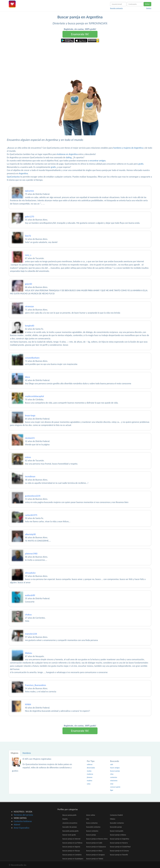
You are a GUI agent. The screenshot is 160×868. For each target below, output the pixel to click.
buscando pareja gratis (70, 831)
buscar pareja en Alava (94, 851)
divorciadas (91, 768)
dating (69, 157)
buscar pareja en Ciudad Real (120, 847)
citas (112, 774)
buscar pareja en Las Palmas (72, 843)
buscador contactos (117, 823)
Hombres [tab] (27, 753)
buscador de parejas (70, 827)
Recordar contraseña (116, 8)
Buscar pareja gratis (69, 815)
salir (112, 764)
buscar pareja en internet (71, 839)
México (113, 819)
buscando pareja (116, 827)
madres (89, 781)
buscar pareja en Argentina (120, 839)
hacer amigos (115, 768)
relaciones (114, 781)
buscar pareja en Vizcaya (71, 851)
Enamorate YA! (80, 34)
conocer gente (115, 787)
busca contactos (92, 823)
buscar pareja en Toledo (95, 859)
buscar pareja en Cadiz (94, 843)
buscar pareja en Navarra (119, 843)
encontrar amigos (98, 161)
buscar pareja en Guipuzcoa (96, 847)
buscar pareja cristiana (118, 835)
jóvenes (90, 777)
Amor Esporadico (21, 828)
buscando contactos (93, 827)
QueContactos (13, 177)
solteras (90, 764)
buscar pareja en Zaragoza (95, 855)
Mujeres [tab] (14, 753)
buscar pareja (115, 771)
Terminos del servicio (23, 815)
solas (89, 784)
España (65, 819)
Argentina (23, 173)
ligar (112, 790)
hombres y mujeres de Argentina (128, 148)
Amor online (91, 815)
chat (112, 784)
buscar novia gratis (117, 831)
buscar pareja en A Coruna (119, 851)
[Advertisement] (80, 61)
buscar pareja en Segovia (71, 847)
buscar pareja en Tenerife (119, 855)
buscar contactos (92, 831)
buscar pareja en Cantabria (72, 855)
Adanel (17, 825)
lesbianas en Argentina (67, 154)
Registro (149, 8)
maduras (90, 774)
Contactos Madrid (116, 815)
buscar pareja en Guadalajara (73, 859)
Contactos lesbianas (23, 821)
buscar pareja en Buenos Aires (97, 839)
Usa (88, 819)
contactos (114, 777)
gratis (141, 164)
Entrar (147, 4)
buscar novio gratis (69, 835)
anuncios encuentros (70, 823)
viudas (89, 771)
